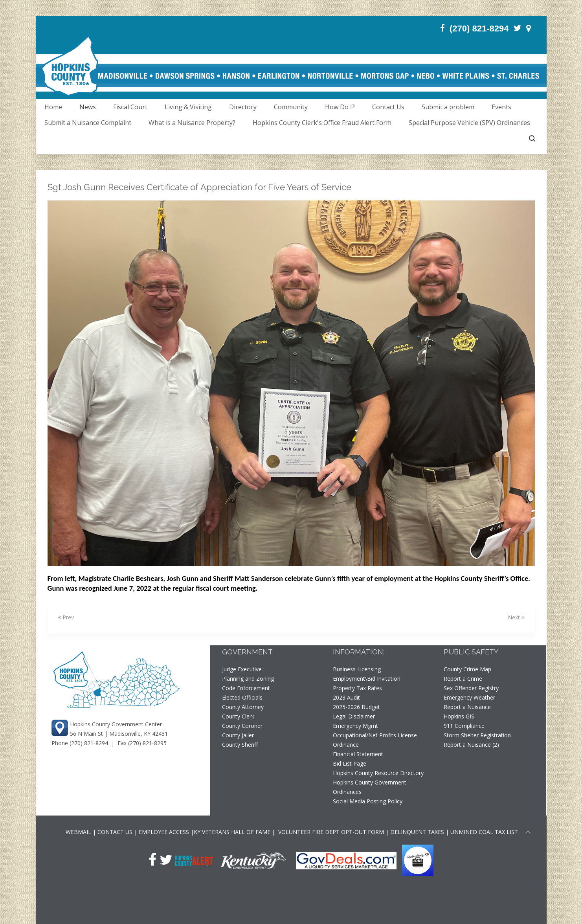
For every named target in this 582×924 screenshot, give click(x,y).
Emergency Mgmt (355, 726)
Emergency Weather (469, 697)
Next (516, 617)
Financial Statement (358, 754)
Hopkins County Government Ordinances (370, 787)
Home (53, 107)
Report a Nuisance (467, 707)
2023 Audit (346, 697)
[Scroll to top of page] (528, 833)
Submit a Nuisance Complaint (88, 123)
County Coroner (242, 726)
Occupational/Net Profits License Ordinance (375, 740)
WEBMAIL (78, 832)
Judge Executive (242, 669)
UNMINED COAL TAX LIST (484, 832)
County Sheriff (240, 745)
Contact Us (388, 107)
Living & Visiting (188, 107)
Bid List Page (350, 763)
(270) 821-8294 (89, 743)
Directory (243, 107)
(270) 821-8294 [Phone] (479, 28)
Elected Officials (242, 697)
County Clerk (238, 716)
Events (501, 107)
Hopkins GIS (459, 716)
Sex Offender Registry (471, 688)
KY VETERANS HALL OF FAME (232, 832)
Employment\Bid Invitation (367, 679)
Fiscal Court (130, 107)
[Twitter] (518, 28)
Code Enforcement (246, 688)
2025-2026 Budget (356, 707)
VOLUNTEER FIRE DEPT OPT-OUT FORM (330, 832)
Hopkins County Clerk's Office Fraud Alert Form (322, 123)
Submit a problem (448, 107)
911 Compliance (464, 726)
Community (291, 107)
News (88, 107)
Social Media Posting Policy (368, 801)
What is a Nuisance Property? (192, 123)
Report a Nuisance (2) (471, 745)
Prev (66, 617)
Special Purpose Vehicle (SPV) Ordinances (469, 123)
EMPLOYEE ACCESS (164, 832)
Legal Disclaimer (354, 716)
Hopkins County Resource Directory (378, 773)
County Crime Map (467, 669)
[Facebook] (442, 28)
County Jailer (238, 735)
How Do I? (340, 107)
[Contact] (529, 28)
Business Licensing (357, 669)
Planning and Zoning (248, 679)
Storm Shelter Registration (477, 735)
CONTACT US (116, 832)
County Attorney (243, 707)
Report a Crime (463, 679)
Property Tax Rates (357, 688)
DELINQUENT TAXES (417, 832)
